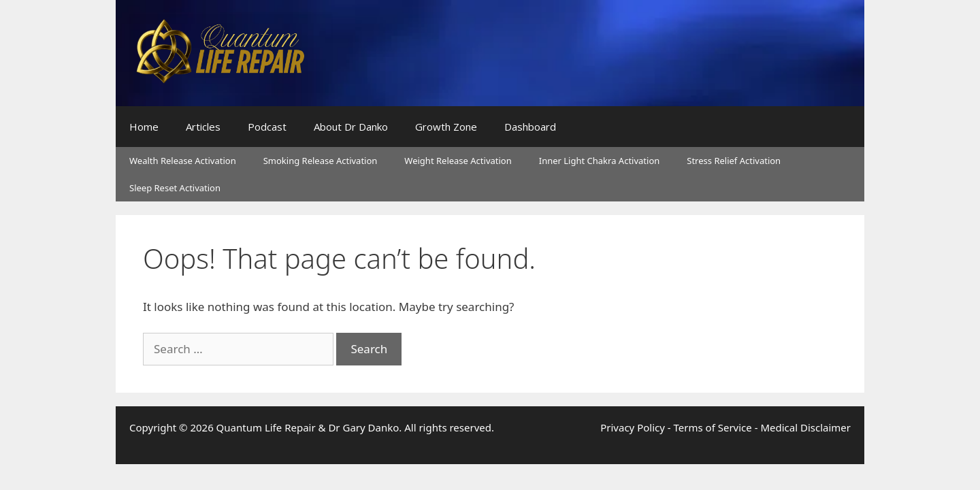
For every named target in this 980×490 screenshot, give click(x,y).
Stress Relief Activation (734, 161)
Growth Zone (446, 127)
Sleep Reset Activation (175, 188)
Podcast (267, 127)
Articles (203, 127)
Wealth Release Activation (183, 161)
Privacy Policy (633, 427)
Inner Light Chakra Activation (600, 161)
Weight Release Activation (458, 161)
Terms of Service (713, 427)
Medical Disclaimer (805, 427)
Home (144, 127)
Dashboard (530, 127)
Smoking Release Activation (321, 161)
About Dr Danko (351, 127)
